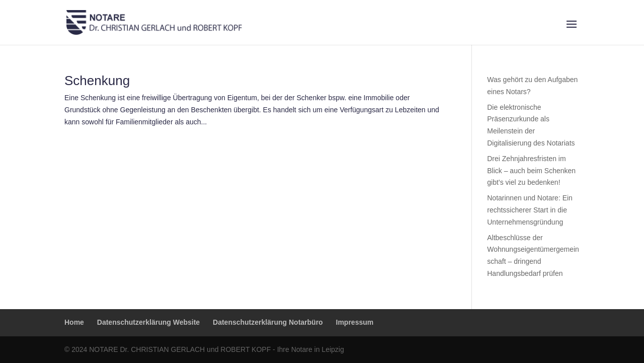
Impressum (355, 322)
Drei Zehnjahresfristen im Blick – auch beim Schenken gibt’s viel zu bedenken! (531, 171)
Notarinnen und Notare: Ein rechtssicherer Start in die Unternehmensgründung (530, 210)
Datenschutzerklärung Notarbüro (268, 322)
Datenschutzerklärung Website (148, 322)
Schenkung (97, 81)
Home (74, 322)
